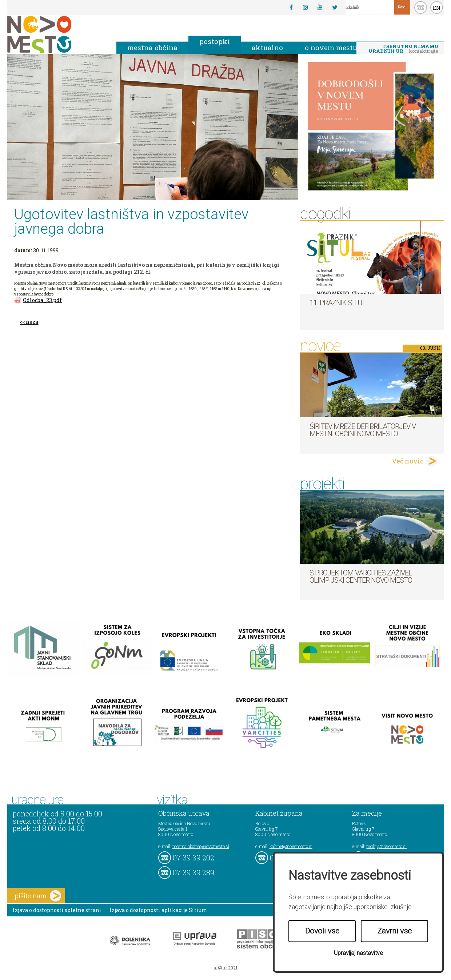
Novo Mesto (56, 34)
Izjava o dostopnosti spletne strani (57, 910)
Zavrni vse (395, 931)
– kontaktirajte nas (403, 49)
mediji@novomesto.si (386, 846)
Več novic (408, 461)
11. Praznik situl (338, 303)
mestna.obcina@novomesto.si (201, 846)
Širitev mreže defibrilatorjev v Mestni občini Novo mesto (363, 430)
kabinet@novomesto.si (291, 846)
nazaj (33, 322)
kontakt (421, 7)
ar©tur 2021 (225, 968)
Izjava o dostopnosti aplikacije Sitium (158, 910)
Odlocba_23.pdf (42, 300)
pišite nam (38, 896)
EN (437, 8)
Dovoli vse (322, 931)
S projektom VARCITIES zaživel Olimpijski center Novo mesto (361, 577)
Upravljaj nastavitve (358, 953)
